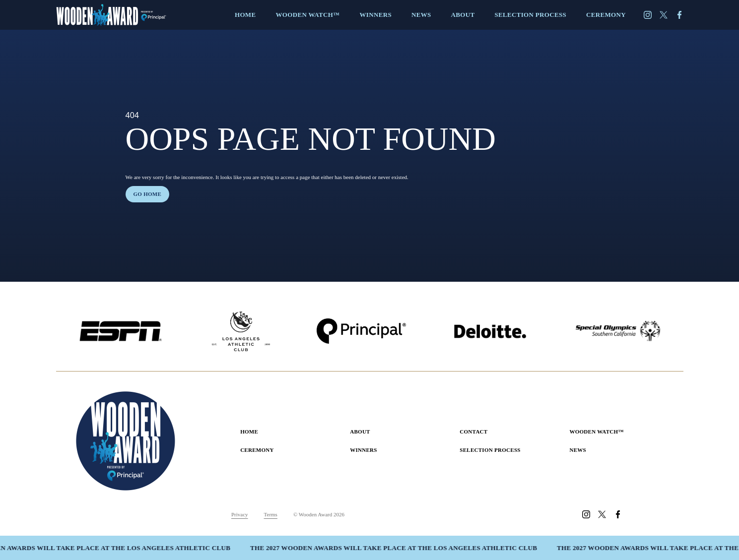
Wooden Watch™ (596, 432)
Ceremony (257, 450)
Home (249, 432)
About (360, 432)
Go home (148, 194)
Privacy (240, 514)
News (578, 450)
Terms (271, 514)
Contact (473, 432)
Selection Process (490, 450)
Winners (364, 450)
